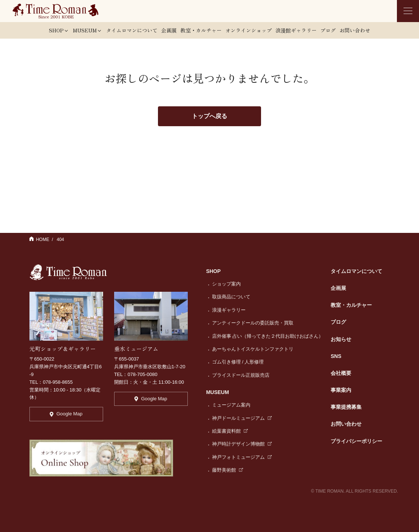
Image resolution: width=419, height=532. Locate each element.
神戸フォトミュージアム (242, 457)
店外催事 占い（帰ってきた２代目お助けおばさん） (268, 336)
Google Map (66, 414)
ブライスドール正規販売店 (241, 375)
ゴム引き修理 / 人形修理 (238, 362)
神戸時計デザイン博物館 (242, 444)
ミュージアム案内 (231, 405)
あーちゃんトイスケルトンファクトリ (253, 349)
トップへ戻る (209, 116)
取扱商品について (231, 297)
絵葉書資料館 (230, 431)
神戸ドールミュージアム (242, 418)
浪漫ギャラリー (229, 310)
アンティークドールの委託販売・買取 (253, 323)
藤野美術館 (228, 470)
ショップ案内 (226, 284)
